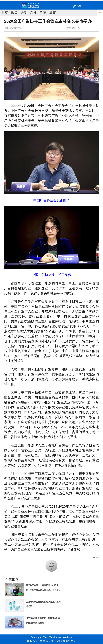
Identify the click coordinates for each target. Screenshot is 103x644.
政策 (14, 13)
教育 (53, 13)
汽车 (43, 13)
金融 (24, 13)
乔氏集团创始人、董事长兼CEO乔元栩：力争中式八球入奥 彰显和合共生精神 (43, 590)
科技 (33, 13)
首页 (5, 13)
